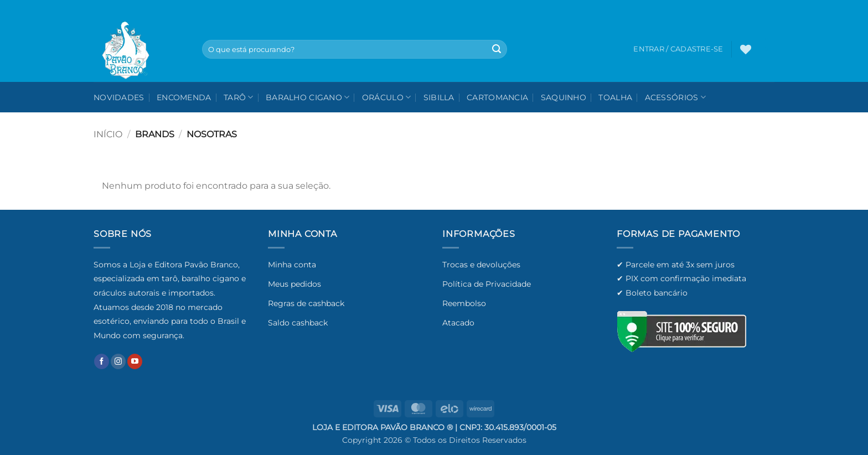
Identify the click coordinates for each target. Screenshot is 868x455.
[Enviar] (497, 49)
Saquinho (564, 97)
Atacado (458, 323)
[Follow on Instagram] (118, 361)
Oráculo (387, 97)
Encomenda (184, 97)
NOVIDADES (119, 97)
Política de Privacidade (487, 284)
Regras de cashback (306, 303)
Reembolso (464, 303)
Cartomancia (497, 97)
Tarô (239, 97)
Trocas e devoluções (481, 265)
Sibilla (439, 97)
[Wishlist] (746, 49)
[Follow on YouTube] (135, 361)
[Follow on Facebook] (102, 361)
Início (108, 134)
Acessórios (675, 97)
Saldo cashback (298, 323)
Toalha (615, 97)
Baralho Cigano (308, 97)
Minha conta (292, 265)
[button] (767, 49)
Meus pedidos (294, 284)
